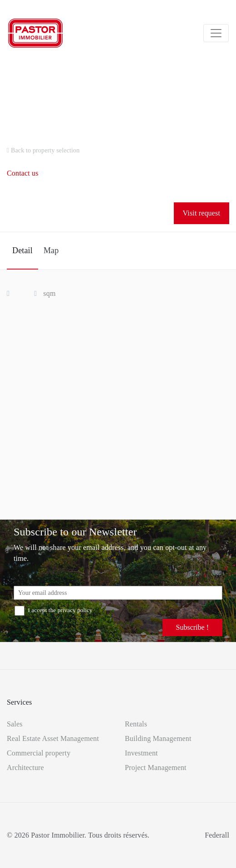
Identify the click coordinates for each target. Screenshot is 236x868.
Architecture (25, 767)
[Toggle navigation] (216, 33)
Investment (141, 753)
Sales (15, 724)
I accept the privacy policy (54, 610)
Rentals (136, 724)
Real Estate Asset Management (53, 738)
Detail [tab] (22, 250)
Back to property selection (43, 150)
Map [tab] (51, 250)
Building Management (158, 738)
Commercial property (39, 753)
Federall (217, 835)
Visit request (202, 213)
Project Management (156, 767)
